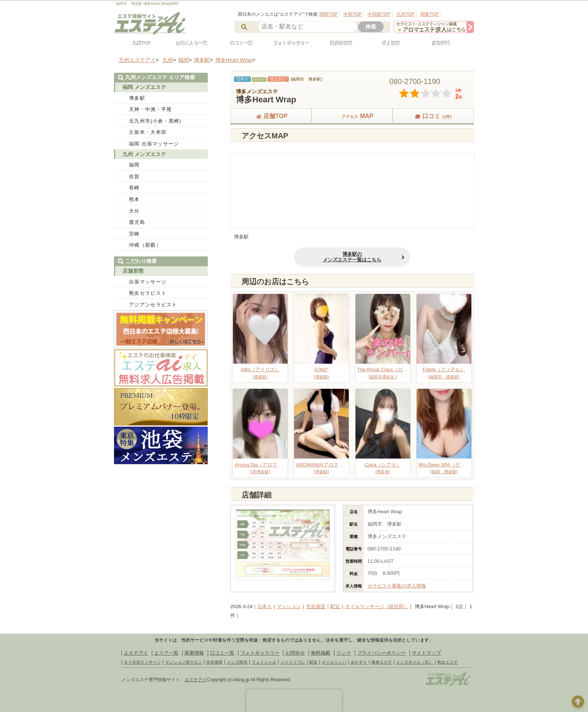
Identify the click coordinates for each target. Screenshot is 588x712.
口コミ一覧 (238, 43)
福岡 (134, 165)
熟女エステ (448, 662)
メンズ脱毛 (237, 662)
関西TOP (328, 14)
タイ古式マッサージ (142, 662)
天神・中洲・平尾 (150, 109)
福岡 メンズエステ (144, 87)
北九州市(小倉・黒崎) (155, 121)
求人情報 (388, 43)
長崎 (134, 188)
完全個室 (316, 606)
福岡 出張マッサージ (154, 144)
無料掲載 (321, 653)
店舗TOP (271, 116)
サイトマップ (426, 653)
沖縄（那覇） (145, 245)
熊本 (134, 199)
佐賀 (134, 176)
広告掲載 (438, 43)
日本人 (265, 606)
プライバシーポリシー (381, 653)
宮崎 (134, 234)
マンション (289, 606)
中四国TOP (379, 14)
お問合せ (295, 653)
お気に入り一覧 (189, 43)
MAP (352, 116)
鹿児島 (137, 222)
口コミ (433, 116)
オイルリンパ (334, 662)
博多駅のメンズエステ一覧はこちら (352, 257)
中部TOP (352, 14)
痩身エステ (382, 662)
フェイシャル (264, 662)
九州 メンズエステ (144, 154)
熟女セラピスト (148, 293)
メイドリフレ (293, 662)
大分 (134, 211)
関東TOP (429, 14)
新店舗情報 (338, 43)
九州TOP (405, 14)
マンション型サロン (184, 662)
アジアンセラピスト (153, 305)
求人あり (278, 79)
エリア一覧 (166, 653)
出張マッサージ (148, 282)
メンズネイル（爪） (415, 662)
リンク (344, 653)
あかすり (359, 662)
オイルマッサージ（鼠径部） (377, 606)
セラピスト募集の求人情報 (397, 586)
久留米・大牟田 (148, 132)
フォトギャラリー (288, 43)
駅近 (335, 606)
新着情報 (194, 653)
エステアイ (136, 653)
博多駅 (137, 98)
